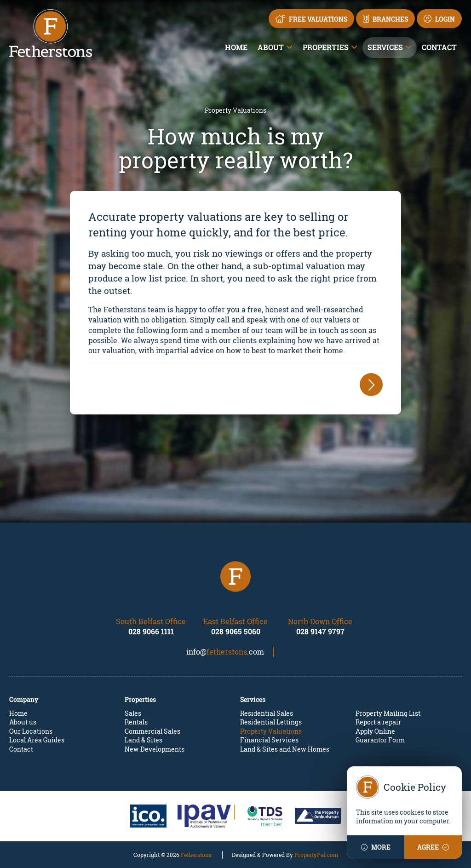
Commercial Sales (152, 731)
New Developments (155, 749)
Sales (133, 713)
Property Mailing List (388, 713)
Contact (439, 47)
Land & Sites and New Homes (285, 749)
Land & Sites (144, 740)
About (271, 47)
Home (236, 47)
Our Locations (31, 731)
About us (23, 722)
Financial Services (269, 740)
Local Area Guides (37, 740)
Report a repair (378, 722)
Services (385, 47)
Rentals (136, 722)
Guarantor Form (380, 740)
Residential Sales (267, 713)
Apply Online (375, 731)
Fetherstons (196, 855)
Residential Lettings (271, 722)
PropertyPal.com (316, 855)
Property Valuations (271, 731)
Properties (326, 47)
